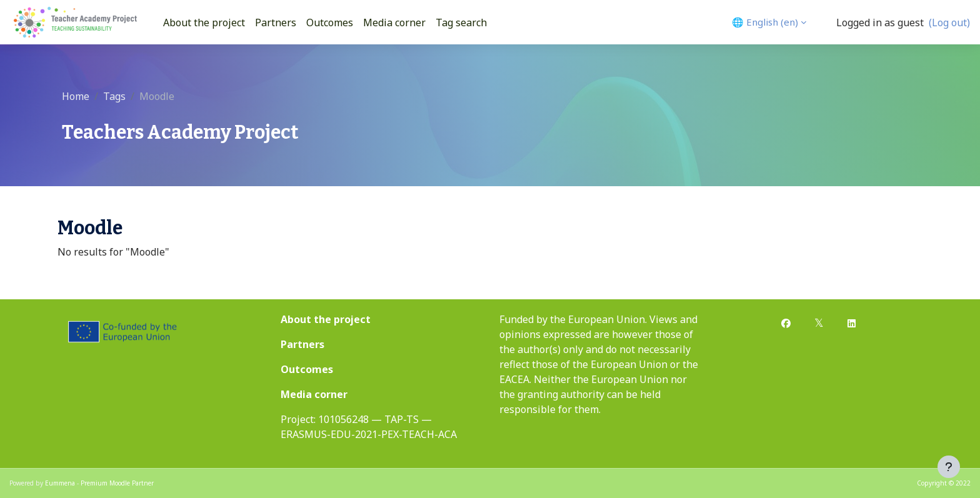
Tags (114, 96)
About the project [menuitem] (204, 22)
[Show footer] (949, 467)
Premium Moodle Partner (117, 483)
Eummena (60, 483)
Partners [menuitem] (276, 22)
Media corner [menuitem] (394, 22)
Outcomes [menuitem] (330, 22)
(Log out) (949, 22)
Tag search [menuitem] (461, 22)
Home (76, 96)
